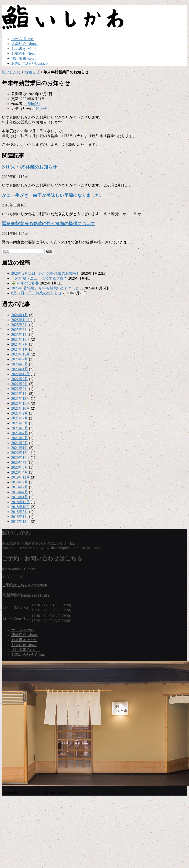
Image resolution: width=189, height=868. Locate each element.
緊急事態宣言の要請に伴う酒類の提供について (49, 224)
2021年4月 (20, 433)
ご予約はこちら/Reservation (24, 585)
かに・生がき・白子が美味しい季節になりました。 (53, 195)
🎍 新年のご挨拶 (25, 283)
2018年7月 (20, 512)
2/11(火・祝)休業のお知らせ (29, 167)
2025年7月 (20, 325)
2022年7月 (20, 379)
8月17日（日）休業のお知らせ (36, 293)
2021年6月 (20, 423)
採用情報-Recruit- (25, 58)
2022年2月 (20, 389)
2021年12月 (21, 398)
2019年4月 (20, 492)
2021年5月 (20, 428)
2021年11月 (20, 403)
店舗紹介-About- (25, 44)
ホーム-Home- (23, 39)
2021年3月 (20, 438)
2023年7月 (20, 359)
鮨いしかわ (11, 72)
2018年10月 (21, 507)
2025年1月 (20, 335)
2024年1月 (20, 349)
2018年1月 (20, 517)
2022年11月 (20, 374)
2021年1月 (20, 448)
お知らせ (32, 72)
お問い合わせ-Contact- (29, 63)
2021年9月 (20, 413)
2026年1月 (20, 315)
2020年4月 (20, 472)
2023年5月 (20, 364)
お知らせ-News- (24, 54)
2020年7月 (20, 462)
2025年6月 (20, 330)
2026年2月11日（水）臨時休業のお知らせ (46, 273)
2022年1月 (20, 394)
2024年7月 (20, 344)
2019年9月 (20, 482)
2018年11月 (20, 502)
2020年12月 (21, 453)
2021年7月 (20, 418)
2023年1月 (20, 369)
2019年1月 (20, 497)
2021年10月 (21, 408)
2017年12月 (21, 522)
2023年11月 (20, 354)
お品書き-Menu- (24, 49)
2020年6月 (20, 467)
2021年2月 (20, 443)
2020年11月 (20, 458)
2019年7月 (20, 487)
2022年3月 (20, 384)
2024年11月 (20, 339)
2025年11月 (20, 320)
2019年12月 (21, 477)
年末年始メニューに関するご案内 (39, 278)
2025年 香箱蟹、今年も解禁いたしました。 (47, 288)
